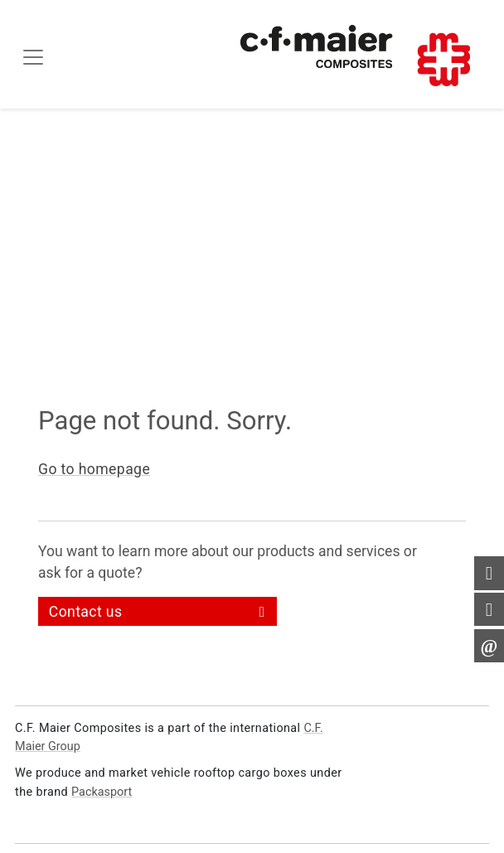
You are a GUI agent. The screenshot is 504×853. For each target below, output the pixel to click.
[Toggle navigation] (33, 57)
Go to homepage (94, 469)
